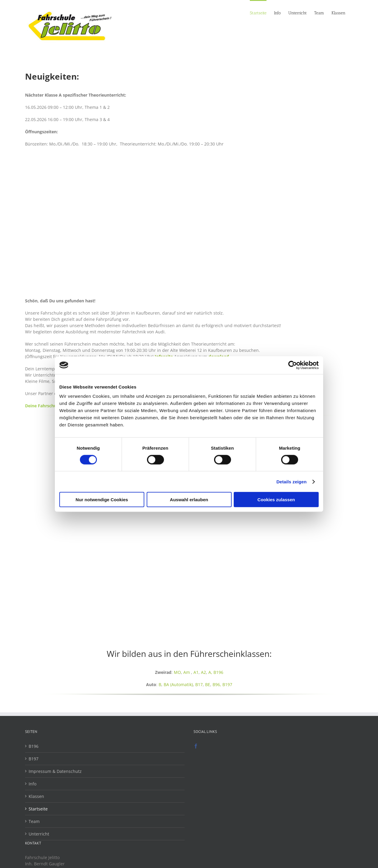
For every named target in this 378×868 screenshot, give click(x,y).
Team (34, 821)
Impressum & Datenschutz (55, 771)
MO (177, 672)
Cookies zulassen (276, 500)
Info (32, 784)
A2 (203, 672)
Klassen (36, 796)
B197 (227, 684)
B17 (199, 684)
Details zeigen (291, 481)
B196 (218, 672)
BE (208, 684)
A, (211, 672)
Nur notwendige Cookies (102, 500)
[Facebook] (196, 746)
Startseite (38, 809)
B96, (217, 684)
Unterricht (39, 834)
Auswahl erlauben (189, 500)
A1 (196, 672)
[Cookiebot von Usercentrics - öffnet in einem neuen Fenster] (293, 365)
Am (187, 672)
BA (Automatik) (178, 684)
